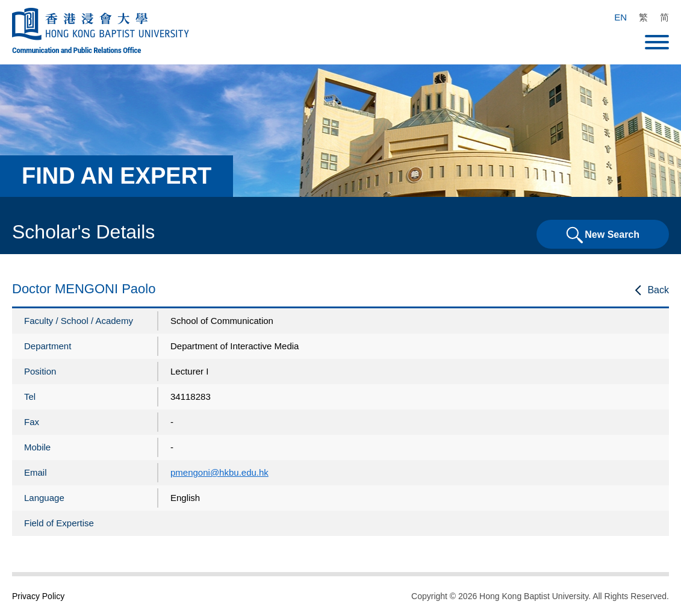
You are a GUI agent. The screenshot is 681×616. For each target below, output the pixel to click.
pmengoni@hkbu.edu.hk (219, 472)
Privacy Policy (38, 596)
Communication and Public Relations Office (76, 50)
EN (620, 17)
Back (658, 290)
